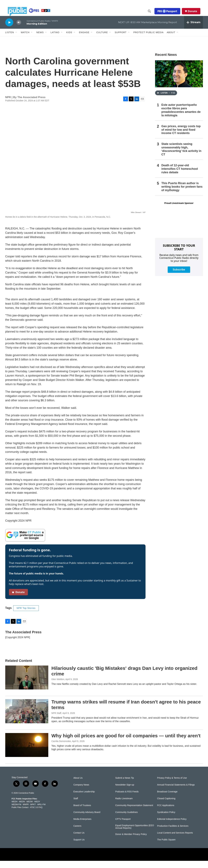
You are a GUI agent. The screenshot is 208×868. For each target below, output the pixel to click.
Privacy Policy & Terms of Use (172, 785)
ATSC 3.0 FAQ (36, 815)
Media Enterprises (82, 826)
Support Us (79, 847)
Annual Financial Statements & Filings (176, 792)
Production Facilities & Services (173, 833)
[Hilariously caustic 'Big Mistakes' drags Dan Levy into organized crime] (27, 685)
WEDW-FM (16, 812)
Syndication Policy (166, 819)
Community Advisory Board (87, 819)
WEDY (37, 809)
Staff (76, 806)
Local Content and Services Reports (175, 840)
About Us (78, 785)
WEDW (30, 809)
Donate (195, 15)
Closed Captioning (166, 806)
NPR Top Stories (26, 615)
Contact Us (79, 840)
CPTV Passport (123, 826)
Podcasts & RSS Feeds (127, 799)
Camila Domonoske (61, 748)
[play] (9, 29)
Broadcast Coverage (167, 799)
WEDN (22, 809)
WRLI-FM (41, 812)
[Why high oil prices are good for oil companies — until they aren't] (27, 752)
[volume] (19, 30)
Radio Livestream (124, 806)
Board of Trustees (82, 813)
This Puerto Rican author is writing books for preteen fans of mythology (182, 194)
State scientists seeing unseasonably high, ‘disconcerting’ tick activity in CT (181, 156)
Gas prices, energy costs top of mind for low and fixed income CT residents (181, 137)
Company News (81, 792)
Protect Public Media (148, 39)
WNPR (26, 812)
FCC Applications (166, 813)
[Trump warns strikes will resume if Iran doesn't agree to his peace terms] (27, 718)
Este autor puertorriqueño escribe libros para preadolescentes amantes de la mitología (181, 117)
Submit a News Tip (125, 785)
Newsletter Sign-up (125, 792)
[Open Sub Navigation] (16, 40)
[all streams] (193, 30)
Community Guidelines (126, 819)
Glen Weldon (58, 686)
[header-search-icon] (152, 15)
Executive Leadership (84, 799)
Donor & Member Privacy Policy (131, 841)
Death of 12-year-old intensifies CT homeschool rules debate (180, 176)
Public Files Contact (20, 815)
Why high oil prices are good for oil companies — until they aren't (126, 743)
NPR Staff (56, 720)
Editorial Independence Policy (172, 826)
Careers (77, 833)
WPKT (33, 812)
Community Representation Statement (134, 813)
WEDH (15, 809)
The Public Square (166, 847)
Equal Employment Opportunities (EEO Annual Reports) (135, 834)
